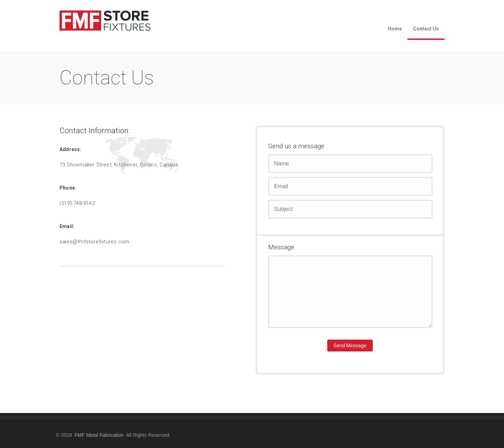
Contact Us (426, 29)
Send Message (350, 346)
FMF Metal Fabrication (99, 435)
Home (395, 29)
